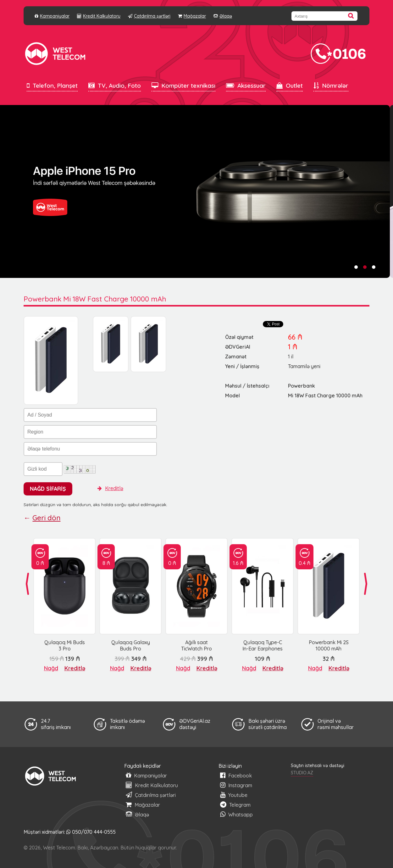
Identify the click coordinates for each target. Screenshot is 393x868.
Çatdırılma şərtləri (149, 16)
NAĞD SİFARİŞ (48, 489)
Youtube (234, 795)
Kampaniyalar (52, 16)
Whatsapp (236, 814)
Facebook (236, 775)
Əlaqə (223, 16)
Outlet (290, 86)
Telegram (235, 805)
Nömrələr (331, 86)
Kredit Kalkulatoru (99, 16)
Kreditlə (110, 488)
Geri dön (46, 518)
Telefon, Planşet (52, 86)
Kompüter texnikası (183, 86)
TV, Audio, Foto (115, 86)
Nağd (51, 668)
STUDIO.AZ (302, 773)
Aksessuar (246, 86)
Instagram (236, 785)
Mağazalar (192, 16)
